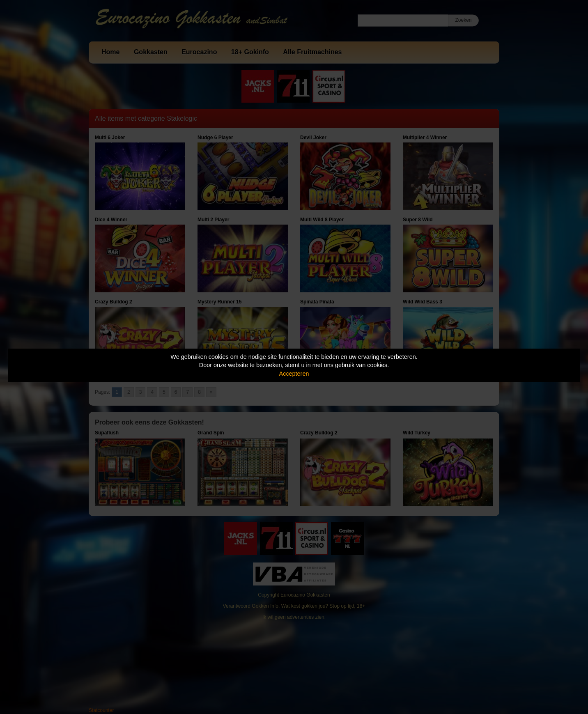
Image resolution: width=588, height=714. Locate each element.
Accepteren (294, 374)
